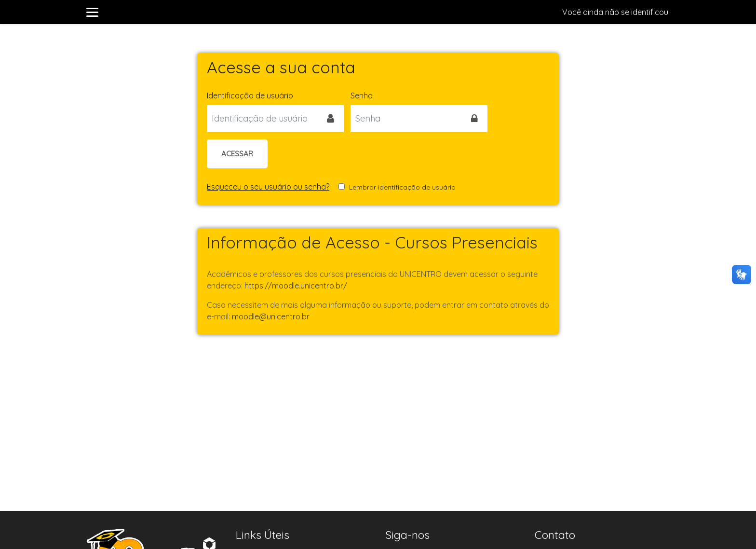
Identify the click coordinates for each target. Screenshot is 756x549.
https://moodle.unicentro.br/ (296, 286)
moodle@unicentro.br (271, 316)
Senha (362, 96)
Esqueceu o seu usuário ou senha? (268, 187)
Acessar (237, 154)
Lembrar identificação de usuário (402, 187)
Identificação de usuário (250, 96)
